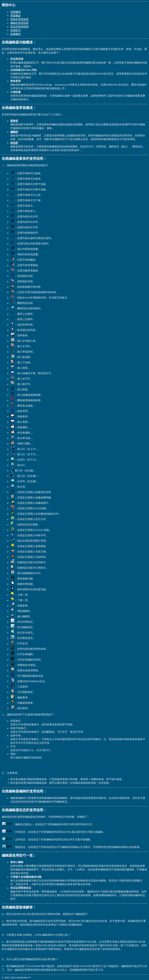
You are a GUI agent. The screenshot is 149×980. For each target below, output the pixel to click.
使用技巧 (16, 30)
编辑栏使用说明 (19, 23)
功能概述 (16, 12)
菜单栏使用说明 (19, 19)
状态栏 (14, 143)
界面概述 (16, 16)
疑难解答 (16, 34)
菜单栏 (14, 121)
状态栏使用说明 (19, 27)
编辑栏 (14, 132)
